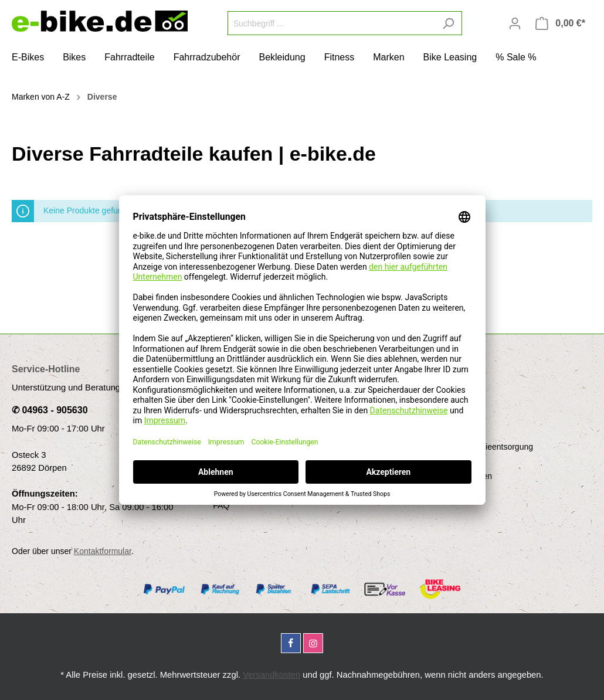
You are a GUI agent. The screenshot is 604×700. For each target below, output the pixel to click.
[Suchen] (448, 23)
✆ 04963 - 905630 (50, 410)
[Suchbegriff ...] (331, 23)
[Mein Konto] (515, 23)
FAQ (221, 505)
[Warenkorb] (560, 23)
